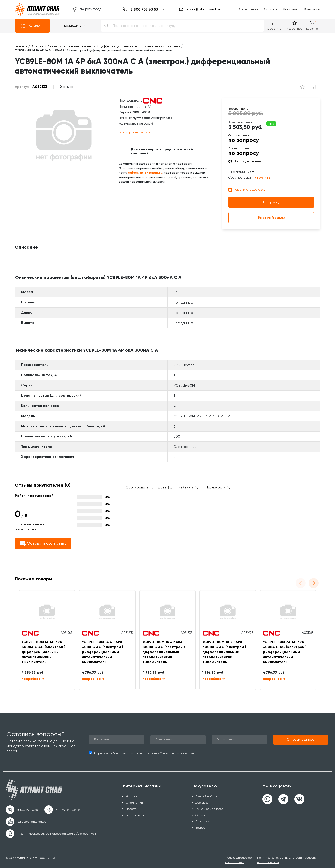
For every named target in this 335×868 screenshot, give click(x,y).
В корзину (271, 202)
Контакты (312, 9)
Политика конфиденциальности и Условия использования (287, 860)
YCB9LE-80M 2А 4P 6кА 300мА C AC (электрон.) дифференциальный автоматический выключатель (285, 652)
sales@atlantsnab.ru (200, 9)
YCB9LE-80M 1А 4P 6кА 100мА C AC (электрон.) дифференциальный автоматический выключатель (164, 652)
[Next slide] (314, 583)
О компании (248, 9)
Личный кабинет (207, 796)
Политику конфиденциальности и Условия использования (153, 753)
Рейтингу (186, 487)
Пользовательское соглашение (239, 860)
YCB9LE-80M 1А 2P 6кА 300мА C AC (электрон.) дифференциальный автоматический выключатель (224, 652)
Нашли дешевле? (248, 161)
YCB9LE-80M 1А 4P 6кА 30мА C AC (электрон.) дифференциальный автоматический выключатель (102, 652)
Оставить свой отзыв (43, 544)
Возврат (201, 828)
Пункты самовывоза (209, 809)
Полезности (216, 487)
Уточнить (262, 178)
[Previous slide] (301, 583)
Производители (74, 26)
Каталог (31, 26)
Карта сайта (135, 815)
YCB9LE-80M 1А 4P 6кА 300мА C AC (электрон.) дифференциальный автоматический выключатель (44, 652)
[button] (301, 740)
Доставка (291, 9)
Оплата (270, 9)
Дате (162, 487)
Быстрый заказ (271, 217)
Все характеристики (135, 132)
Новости (132, 809)
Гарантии (202, 821)
